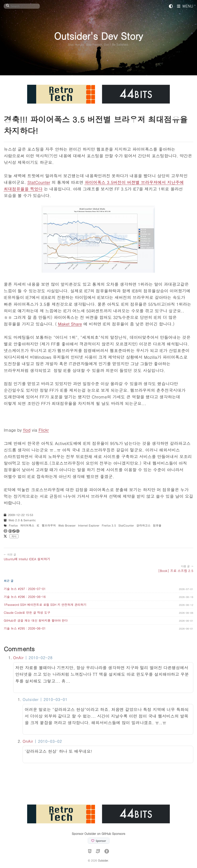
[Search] (22, 6)
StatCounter (39, 182)
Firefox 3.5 (109, 525)
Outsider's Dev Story (98, 36)
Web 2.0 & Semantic (22, 520)
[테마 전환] (171, 6)
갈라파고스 (143, 525)
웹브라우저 (49, 525)
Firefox (13, 525)
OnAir (18, 658)
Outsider (103, 860)
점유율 (157, 525)
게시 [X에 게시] (14, 536)
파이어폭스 (27, 525)
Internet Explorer (89, 525)
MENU (185, 6)
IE (38, 525)
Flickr (44, 430)
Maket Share (70, 324)
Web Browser (67, 525)
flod (27, 430)
